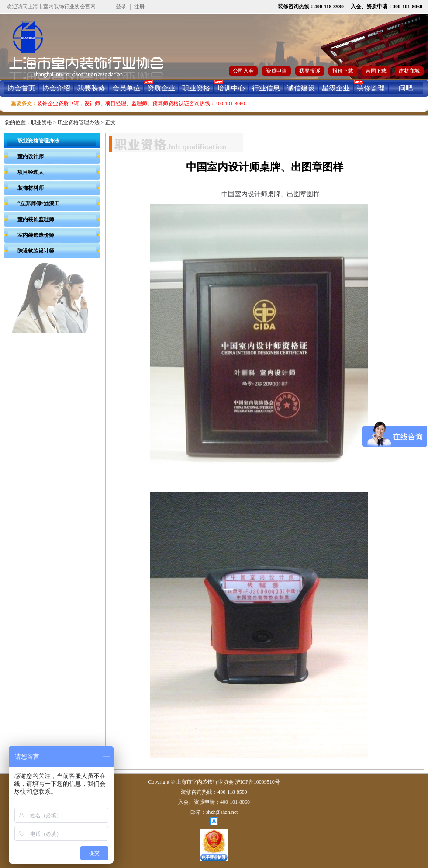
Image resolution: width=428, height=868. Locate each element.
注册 (139, 7)
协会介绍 (56, 88)
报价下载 (343, 71)
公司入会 (243, 71)
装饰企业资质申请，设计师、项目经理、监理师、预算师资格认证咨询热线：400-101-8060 (141, 104)
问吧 (406, 88)
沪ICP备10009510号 (257, 782)
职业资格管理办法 (79, 122)
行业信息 (266, 88)
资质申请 (276, 71)
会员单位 (126, 88)
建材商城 (409, 71)
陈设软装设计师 (36, 251)
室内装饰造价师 (36, 235)
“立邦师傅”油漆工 (38, 204)
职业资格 (196, 88)
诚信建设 (301, 88)
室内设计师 (31, 156)
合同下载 (376, 71)
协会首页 (21, 88)
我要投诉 (310, 71)
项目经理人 (31, 172)
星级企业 (336, 88)
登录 (121, 7)
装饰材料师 (31, 188)
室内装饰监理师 (36, 219)
